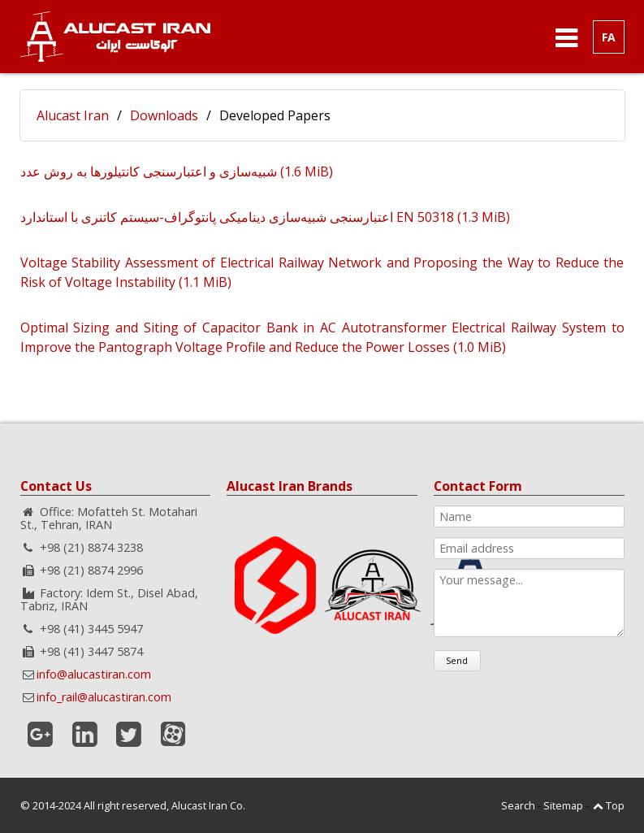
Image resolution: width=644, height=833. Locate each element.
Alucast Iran (73, 115)
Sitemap (563, 805)
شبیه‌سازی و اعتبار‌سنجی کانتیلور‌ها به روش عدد (177, 171)
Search (518, 805)
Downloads (164, 115)
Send (457, 660)
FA (609, 37)
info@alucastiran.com (94, 674)
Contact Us (56, 486)
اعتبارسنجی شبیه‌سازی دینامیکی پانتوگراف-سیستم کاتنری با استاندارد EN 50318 (265, 217)
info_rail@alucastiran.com (104, 697)
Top (615, 805)
